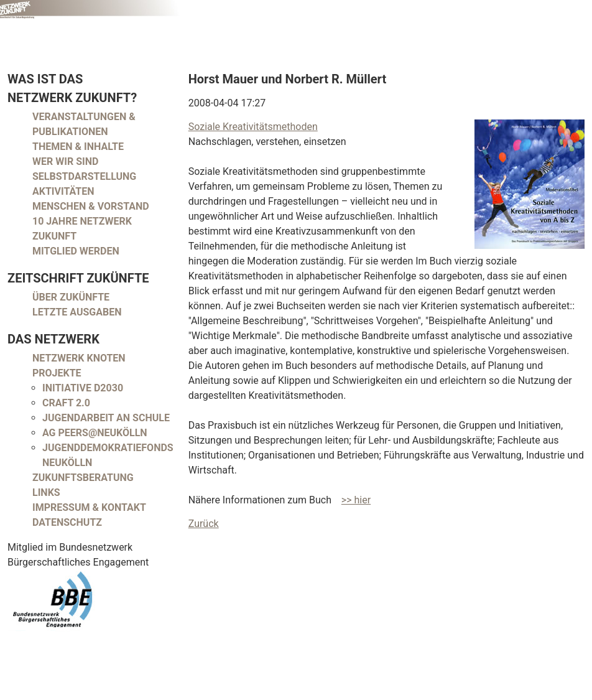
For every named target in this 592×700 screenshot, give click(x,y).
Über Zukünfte (71, 297)
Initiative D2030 (83, 388)
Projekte (57, 373)
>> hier (356, 500)
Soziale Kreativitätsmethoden (253, 127)
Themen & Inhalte (78, 147)
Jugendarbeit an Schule (106, 418)
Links (46, 492)
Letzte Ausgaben (77, 312)
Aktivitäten (63, 191)
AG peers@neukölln (95, 433)
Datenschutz (67, 522)
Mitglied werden (76, 251)
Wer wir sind (65, 161)
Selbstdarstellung (84, 176)
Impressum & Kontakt (89, 507)
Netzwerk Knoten (79, 358)
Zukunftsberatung (83, 478)
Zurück (204, 524)
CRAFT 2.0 (66, 403)
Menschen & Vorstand (91, 206)
